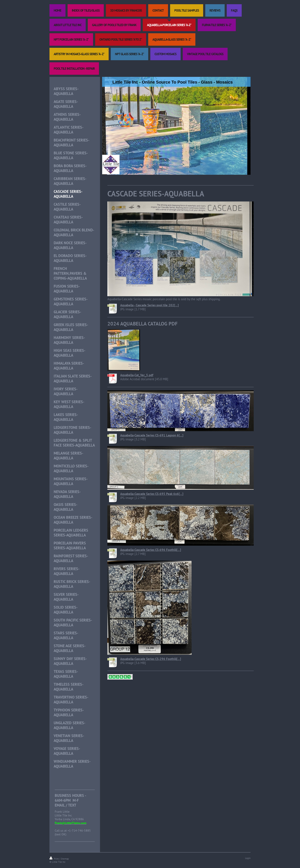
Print (54, 859)
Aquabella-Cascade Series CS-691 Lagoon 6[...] (152, 435)
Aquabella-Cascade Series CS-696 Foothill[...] (151, 550)
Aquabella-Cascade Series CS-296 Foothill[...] (151, 659)
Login (248, 858)
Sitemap (65, 859)
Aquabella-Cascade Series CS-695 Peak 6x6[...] (152, 494)
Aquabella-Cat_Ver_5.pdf (137, 375)
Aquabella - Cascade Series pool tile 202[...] (149, 305)
